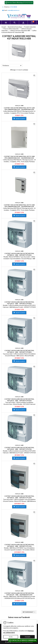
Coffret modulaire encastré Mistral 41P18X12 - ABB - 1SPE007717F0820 (19, 351)
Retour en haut (29, 612)
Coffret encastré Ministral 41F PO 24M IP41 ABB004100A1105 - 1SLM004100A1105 (19, 157)
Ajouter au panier (19, 119)
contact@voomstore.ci (13, 10)
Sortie (11, 637)
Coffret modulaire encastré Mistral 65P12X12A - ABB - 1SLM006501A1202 (19, 594)
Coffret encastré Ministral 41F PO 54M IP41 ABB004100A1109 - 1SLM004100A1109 (19, 206)
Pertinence (12, 66)
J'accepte (27, 637)
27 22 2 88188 (13, 7)
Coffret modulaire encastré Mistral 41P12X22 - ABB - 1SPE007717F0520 (19, 400)
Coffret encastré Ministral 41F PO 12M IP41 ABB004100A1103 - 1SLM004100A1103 (19, 109)
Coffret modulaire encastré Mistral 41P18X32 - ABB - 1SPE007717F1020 (19, 497)
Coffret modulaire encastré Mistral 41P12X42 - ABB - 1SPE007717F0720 (19, 448)
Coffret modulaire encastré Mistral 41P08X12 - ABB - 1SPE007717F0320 (19, 254)
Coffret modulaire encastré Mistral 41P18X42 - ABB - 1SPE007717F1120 (19, 545)
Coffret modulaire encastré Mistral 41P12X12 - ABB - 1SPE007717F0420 (19, 303)
